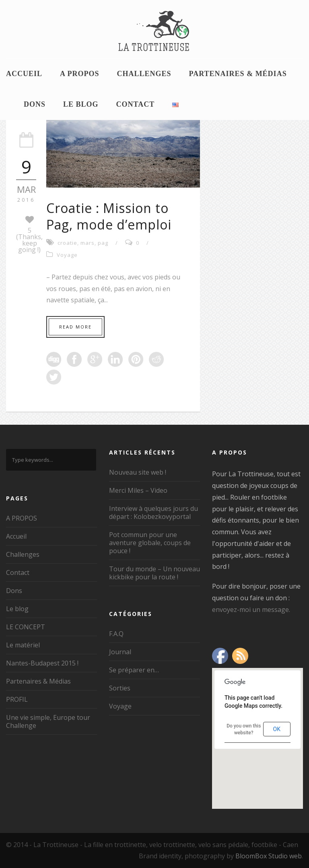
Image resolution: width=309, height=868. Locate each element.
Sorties (120, 688)
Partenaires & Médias (238, 74)
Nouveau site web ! (138, 472)
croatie (67, 243)
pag (103, 243)
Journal (120, 652)
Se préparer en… (134, 670)
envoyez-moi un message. (251, 610)
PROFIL (17, 699)
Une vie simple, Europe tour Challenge (48, 721)
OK (277, 729)
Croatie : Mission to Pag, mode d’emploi (109, 216)
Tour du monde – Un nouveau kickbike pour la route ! (154, 573)
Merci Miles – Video (138, 490)
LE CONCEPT (26, 627)
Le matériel (23, 645)
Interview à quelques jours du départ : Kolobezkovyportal (153, 513)
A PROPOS (80, 74)
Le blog (81, 104)
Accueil (24, 74)
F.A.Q (116, 634)
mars (88, 243)
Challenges (144, 74)
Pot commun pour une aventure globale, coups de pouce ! (150, 543)
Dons (35, 104)
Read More (75, 327)
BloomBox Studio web (269, 856)
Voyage (67, 255)
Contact (136, 104)
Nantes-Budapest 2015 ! (42, 663)
